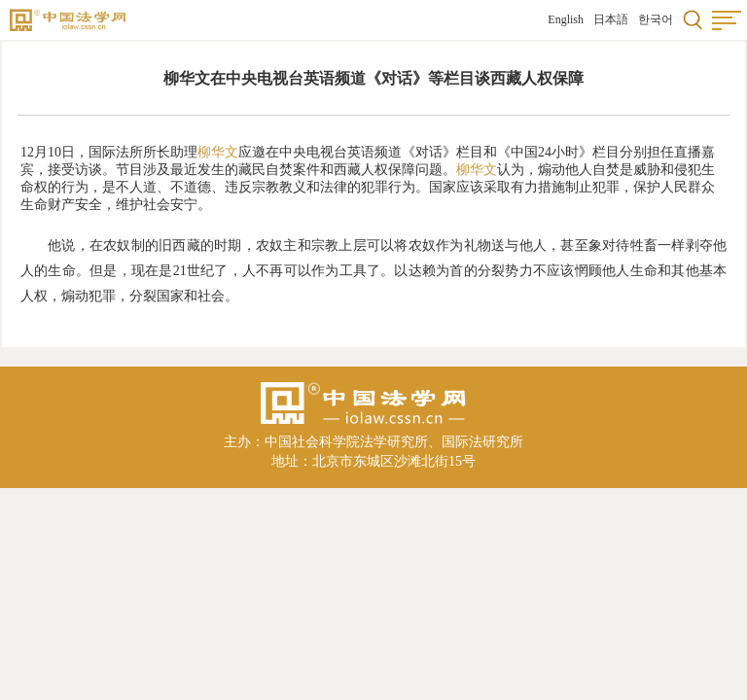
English (566, 19)
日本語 (611, 19)
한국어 (656, 19)
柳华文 (218, 152)
